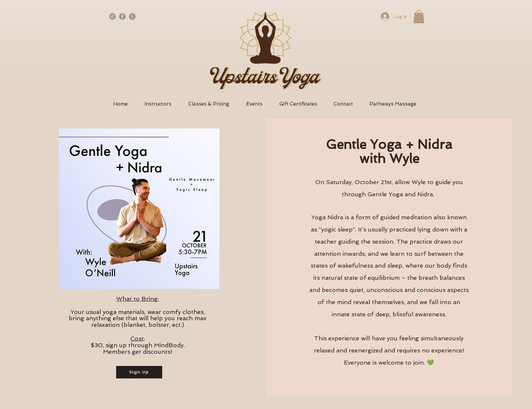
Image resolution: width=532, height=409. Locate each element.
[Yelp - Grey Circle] (132, 16)
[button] (419, 17)
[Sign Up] (139, 372)
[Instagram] (113, 16)
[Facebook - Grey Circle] (122, 16)
